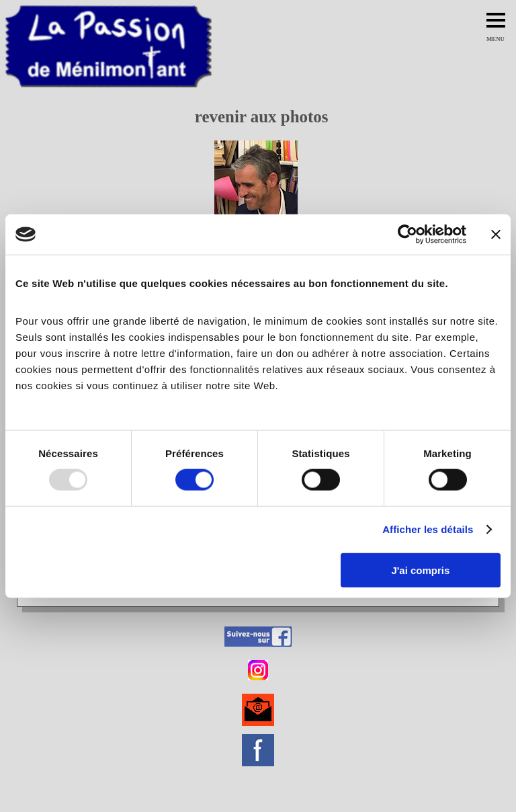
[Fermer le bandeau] (496, 235)
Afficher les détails (428, 529)
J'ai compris (420, 570)
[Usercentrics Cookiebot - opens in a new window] (407, 235)
